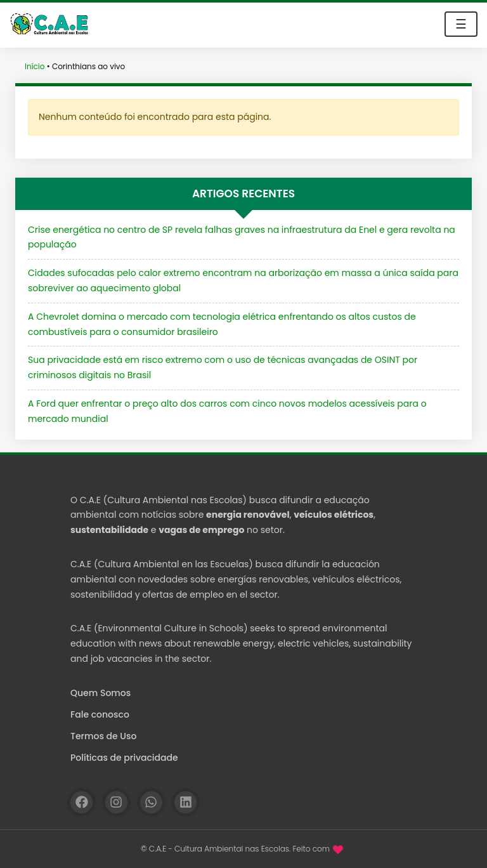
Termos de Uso (103, 736)
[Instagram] (116, 802)
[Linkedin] (185, 802)
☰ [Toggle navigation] (461, 24)
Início (35, 66)
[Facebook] (81, 802)
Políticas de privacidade (124, 758)
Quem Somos (101, 693)
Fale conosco (100, 714)
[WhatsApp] (151, 802)
